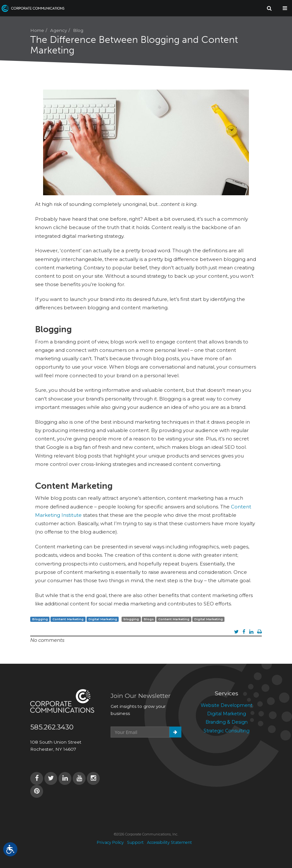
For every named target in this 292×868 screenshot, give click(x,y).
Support (135, 842)
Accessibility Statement (169, 842)
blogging (131, 619)
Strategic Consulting (227, 731)
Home (37, 30)
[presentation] (160, 753)
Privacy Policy (110, 842)
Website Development (227, 705)
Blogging (40, 619)
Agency (59, 30)
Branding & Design (227, 722)
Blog (78, 30)
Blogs (149, 619)
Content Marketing (68, 619)
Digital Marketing (103, 619)
